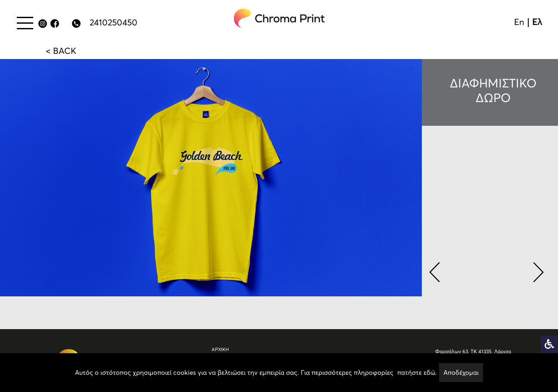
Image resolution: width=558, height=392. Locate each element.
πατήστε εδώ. (417, 372)
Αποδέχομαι (461, 372)
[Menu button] (25, 23)
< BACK (61, 51)
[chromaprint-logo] (280, 18)
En (519, 22)
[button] (434, 271)
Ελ (537, 22)
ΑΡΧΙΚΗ (220, 350)
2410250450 (114, 22)
